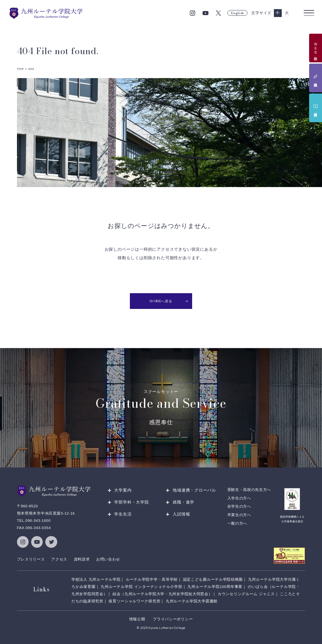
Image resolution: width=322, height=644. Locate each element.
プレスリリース (31, 559)
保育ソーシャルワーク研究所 (134, 601)
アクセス (59, 559)
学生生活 (123, 514)
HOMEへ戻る (169, 301)
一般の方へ (237, 523)
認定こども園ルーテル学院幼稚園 (213, 579)
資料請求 (82, 559)
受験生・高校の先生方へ (249, 490)
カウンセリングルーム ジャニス (246, 594)
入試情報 (181, 514)
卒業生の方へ (239, 515)
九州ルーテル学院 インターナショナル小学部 (141, 587)
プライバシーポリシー (173, 619)
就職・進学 (183, 502)
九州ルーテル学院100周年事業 (215, 587)
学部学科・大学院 (131, 502)
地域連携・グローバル (194, 490)
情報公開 (137, 619)
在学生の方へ (239, 507)
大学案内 (123, 490)
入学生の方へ (239, 498)
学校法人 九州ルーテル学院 (96, 579)
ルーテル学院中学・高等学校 (152, 579)
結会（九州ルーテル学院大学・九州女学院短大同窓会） (162, 594)
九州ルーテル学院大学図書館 (192, 601)
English (237, 13)
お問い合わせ (108, 559)
